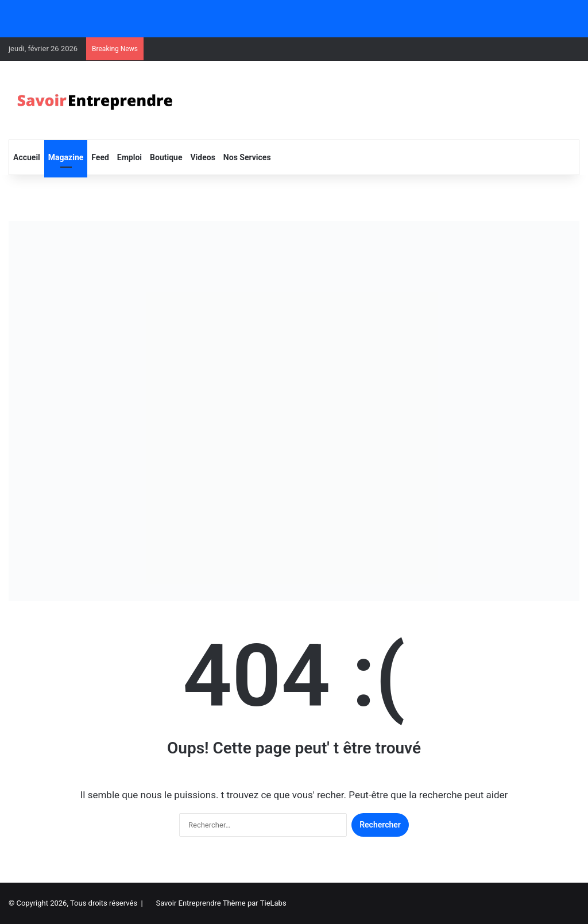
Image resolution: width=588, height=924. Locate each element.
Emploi (129, 157)
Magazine (66, 157)
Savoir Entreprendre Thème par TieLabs (221, 903)
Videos (202, 157)
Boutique (166, 157)
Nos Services (247, 157)
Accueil (27, 157)
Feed (100, 157)
